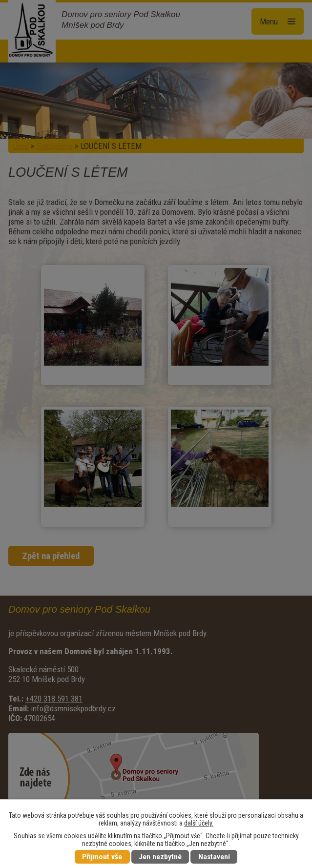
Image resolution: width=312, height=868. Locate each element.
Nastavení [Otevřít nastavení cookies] (214, 857)
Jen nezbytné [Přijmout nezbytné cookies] (160, 857)
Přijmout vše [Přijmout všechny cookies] (102, 857)
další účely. (199, 823)
